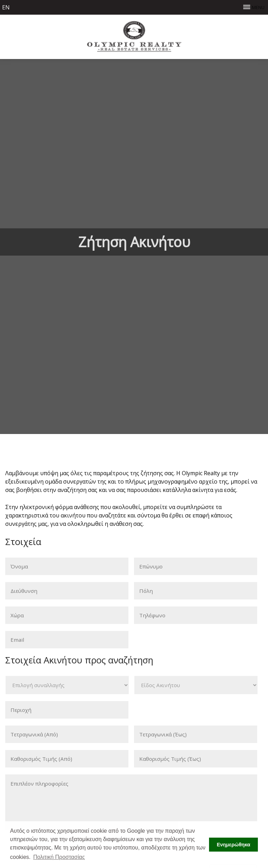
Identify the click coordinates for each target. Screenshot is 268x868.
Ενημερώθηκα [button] (233, 845)
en (6, 7)
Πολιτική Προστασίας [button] (59, 857)
